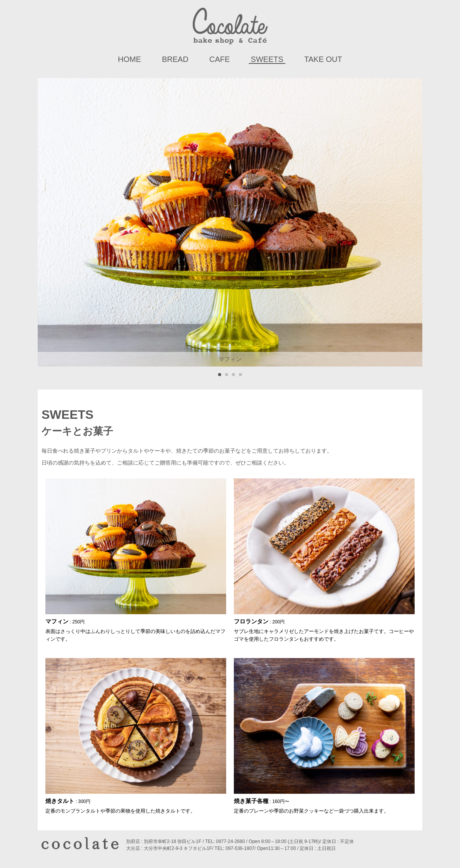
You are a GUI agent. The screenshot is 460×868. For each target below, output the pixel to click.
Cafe (219, 59)
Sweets (267, 59)
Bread (175, 59)
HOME (129, 59)
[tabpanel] (230, 222)
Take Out (323, 59)
